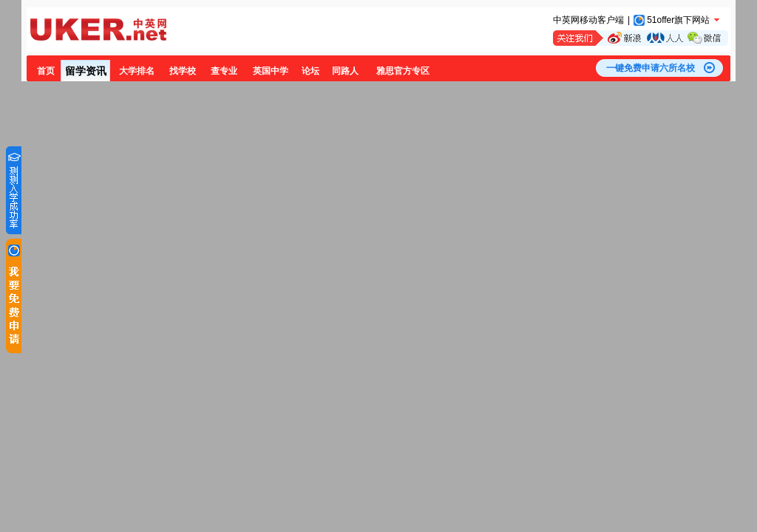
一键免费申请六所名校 (651, 68)
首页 (46, 71)
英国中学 (271, 71)
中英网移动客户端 (588, 20)
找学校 (183, 71)
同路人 (345, 71)
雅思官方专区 (403, 71)
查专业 (224, 71)
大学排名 (137, 71)
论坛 (310, 71)
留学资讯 (86, 71)
